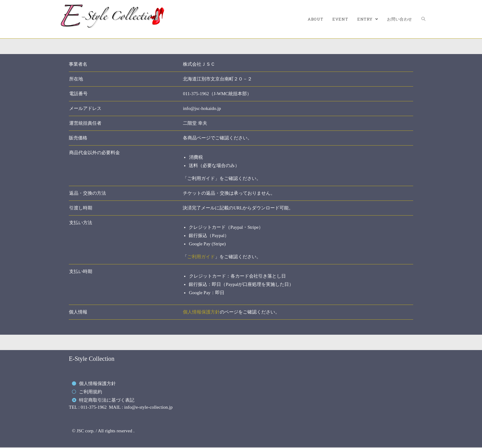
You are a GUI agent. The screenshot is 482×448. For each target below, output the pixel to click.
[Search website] (423, 19)
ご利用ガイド (201, 257)
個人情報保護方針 (201, 312)
